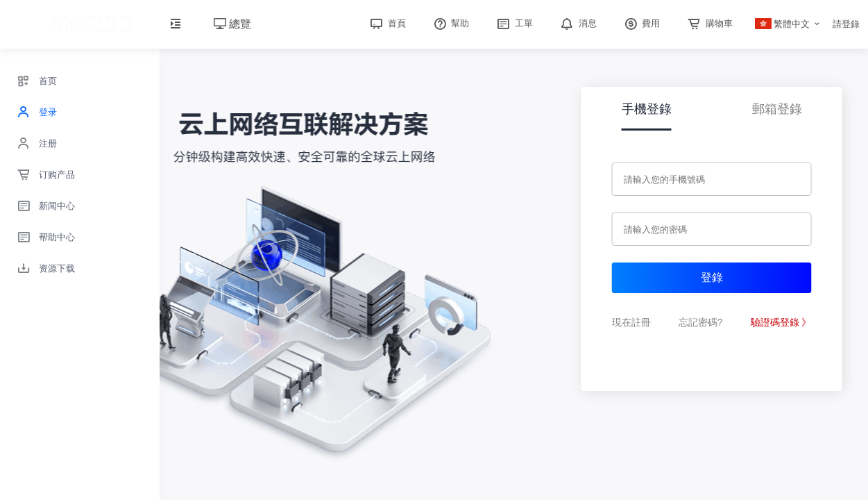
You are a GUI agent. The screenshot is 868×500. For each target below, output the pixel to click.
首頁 (386, 23)
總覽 (232, 24)
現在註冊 (631, 322)
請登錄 (846, 24)
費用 (641, 23)
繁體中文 (783, 24)
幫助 (450, 23)
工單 (513, 23)
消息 (577, 23)
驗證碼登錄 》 (781, 322)
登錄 (712, 277)
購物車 (709, 23)
